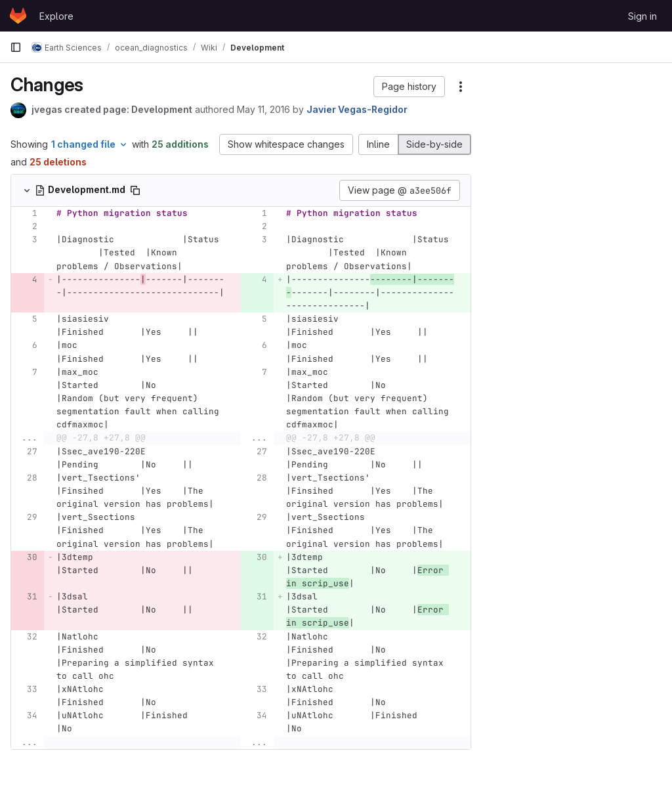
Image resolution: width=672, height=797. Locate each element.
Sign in (642, 16)
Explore (56, 16)
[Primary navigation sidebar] (16, 47)
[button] (409, 87)
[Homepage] (18, 16)
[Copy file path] (135, 190)
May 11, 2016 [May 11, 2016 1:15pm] (263, 109)
